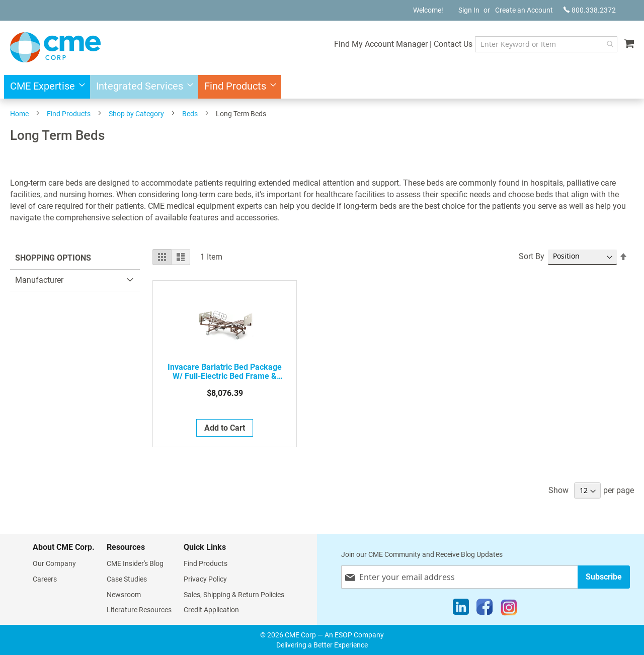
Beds (190, 114)
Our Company (54, 563)
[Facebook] (485, 609)
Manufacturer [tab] (39, 280)
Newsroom (124, 595)
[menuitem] (45, 87)
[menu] (322, 87)
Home (19, 114)
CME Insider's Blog (135, 563)
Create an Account (524, 10)
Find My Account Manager (381, 44)
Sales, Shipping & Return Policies (234, 595)
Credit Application (211, 610)
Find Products (69, 114)
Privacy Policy (205, 579)
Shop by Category (136, 114)
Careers (45, 579)
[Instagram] (509, 609)
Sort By (532, 256)
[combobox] (546, 44)
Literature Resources (139, 610)
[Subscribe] (604, 577)
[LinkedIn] (461, 609)
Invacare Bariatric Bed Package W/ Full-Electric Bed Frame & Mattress (225, 372)
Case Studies (127, 579)
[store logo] (55, 47)
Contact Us (453, 44)
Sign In (469, 10)
